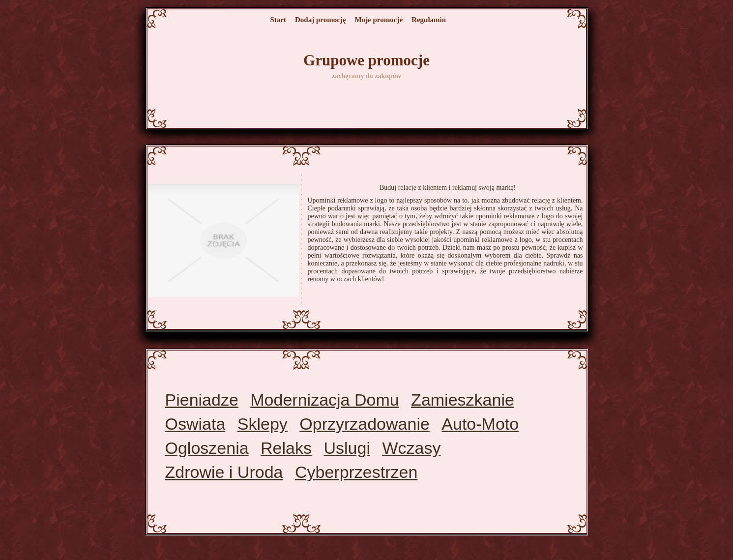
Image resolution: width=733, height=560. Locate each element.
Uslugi (347, 448)
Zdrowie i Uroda (224, 472)
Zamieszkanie (463, 400)
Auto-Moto (480, 424)
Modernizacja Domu (324, 400)
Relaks (286, 448)
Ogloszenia (207, 448)
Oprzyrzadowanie (365, 424)
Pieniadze (202, 400)
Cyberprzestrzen (356, 472)
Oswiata (195, 424)
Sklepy (263, 424)
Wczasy (411, 448)
